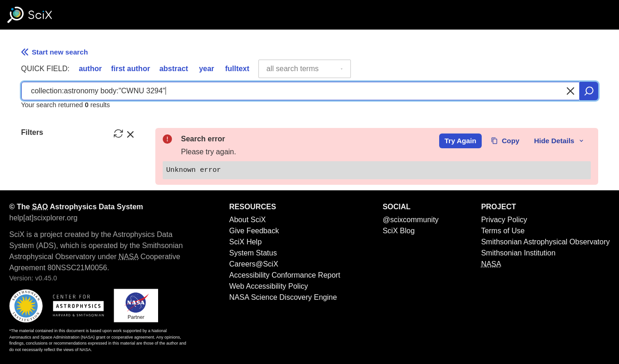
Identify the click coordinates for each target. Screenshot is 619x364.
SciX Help (245, 242)
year (206, 69)
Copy (505, 141)
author (90, 69)
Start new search (55, 52)
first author (130, 69)
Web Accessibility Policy (269, 286)
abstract (174, 69)
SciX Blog (399, 231)
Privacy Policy (504, 220)
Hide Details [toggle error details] (559, 141)
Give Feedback (254, 231)
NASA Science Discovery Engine (283, 297)
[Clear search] (570, 91)
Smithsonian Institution (518, 253)
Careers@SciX (254, 264)
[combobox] (305, 69)
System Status (253, 253)
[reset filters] (118, 133)
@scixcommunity (411, 220)
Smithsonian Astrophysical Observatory (545, 242)
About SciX (248, 220)
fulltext (237, 69)
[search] (589, 91)
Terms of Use (503, 231)
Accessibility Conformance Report (285, 275)
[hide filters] (130, 133)
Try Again (461, 141)
